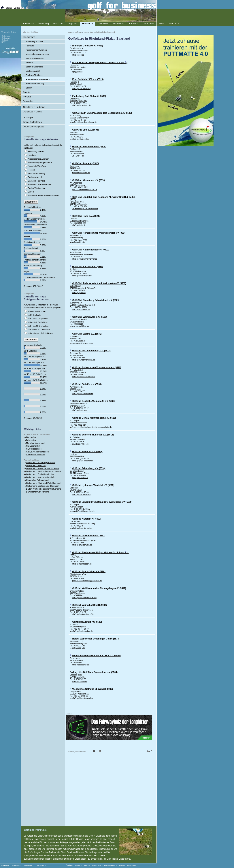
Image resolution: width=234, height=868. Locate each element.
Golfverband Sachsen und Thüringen (43, 486)
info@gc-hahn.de (79, 225)
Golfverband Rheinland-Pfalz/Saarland (43, 483)
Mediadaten (29, 865)
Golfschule (58, 24)
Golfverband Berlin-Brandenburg (41, 474)
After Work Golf (110, 865)
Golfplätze (78, 32)
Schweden (28, 101)
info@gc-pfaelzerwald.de (82, 545)
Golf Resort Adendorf (36, 455)
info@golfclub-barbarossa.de (84, 377)
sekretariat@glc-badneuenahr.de (85, 208)
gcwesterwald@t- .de (81, 326)
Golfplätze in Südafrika (34, 107)
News (161, 24)
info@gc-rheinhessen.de (82, 564)
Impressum (5, 865)
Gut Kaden (31, 437)
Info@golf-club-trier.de (81, 173)
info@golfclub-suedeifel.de (83, 394)
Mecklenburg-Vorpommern (38, 54)
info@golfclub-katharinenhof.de (85, 259)
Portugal (27, 97)
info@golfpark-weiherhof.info (83, 614)
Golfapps (86, 865)
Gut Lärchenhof (33, 446)
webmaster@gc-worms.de (82, 343)
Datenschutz (17, 865)
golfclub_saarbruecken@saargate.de (87, 581)
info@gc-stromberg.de (81, 309)
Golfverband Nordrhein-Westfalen (41, 477)
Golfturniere (118, 24)
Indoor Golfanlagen (32, 122)
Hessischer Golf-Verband (37, 480)
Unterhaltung (149, 24)
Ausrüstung (43, 24)
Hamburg (30, 46)
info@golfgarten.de (80, 410)
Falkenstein (31, 440)
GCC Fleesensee (34, 449)
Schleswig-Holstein (34, 41)
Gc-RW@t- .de (78, 156)
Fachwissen (28, 24)
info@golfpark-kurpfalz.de (82, 631)
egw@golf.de (77, 72)
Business (134, 24)
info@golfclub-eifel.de (81, 139)
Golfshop (121, 865)
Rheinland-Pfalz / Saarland (105, 32)
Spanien (27, 92)
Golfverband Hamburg (36, 465)
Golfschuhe (131, 865)
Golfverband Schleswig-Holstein (40, 463)
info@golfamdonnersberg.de (83, 360)
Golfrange (28, 118)
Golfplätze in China (32, 112)
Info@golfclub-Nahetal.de (82, 528)
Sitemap (9, 8)
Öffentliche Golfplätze (34, 127)
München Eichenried (35, 443)
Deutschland (89, 32)
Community (173, 24)
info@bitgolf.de (78, 55)
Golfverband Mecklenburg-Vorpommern (44, 471)
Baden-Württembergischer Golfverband (44, 489)
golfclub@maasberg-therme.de (84, 122)
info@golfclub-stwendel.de (83, 698)
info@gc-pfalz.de (79, 293)
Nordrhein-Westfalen (35, 58)
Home (70, 32)
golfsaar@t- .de (78, 242)
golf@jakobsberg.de (80, 478)
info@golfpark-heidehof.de (83, 461)
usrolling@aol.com (79, 681)
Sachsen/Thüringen (34, 75)
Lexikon (17, 8)
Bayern (29, 88)
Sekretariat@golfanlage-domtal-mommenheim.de (92, 427)
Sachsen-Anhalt (33, 71)
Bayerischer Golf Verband (38, 492)
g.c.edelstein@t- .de (80, 444)
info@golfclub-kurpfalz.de (82, 276)
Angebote (72, 24)
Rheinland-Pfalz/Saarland (38, 79)
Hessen (29, 63)
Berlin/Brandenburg (34, 67)
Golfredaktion (41, 865)
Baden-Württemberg (35, 84)
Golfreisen (103, 24)
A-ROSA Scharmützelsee (37, 452)
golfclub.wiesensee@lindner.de (84, 189)
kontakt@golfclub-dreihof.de (83, 511)
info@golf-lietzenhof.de (81, 89)
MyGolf (78, 865)
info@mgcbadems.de (81, 665)
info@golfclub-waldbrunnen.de (84, 598)
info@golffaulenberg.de (81, 105)
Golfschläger (97, 865)
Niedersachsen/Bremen (36, 50)
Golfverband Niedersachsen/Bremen (42, 468)
